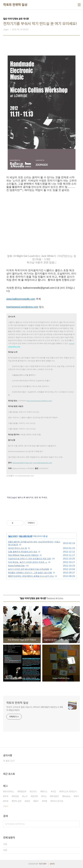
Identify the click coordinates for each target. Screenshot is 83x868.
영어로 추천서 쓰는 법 (17, 548)
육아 (77, 796)
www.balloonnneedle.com (21, 299)
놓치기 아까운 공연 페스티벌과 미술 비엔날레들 (29, 569)
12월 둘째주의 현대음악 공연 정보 (23, 552)
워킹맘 (16, 796)
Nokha (67, 796)
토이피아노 (9, 792)
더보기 (6, 806)
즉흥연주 (23, 792)
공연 (28, 801)
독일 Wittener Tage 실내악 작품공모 (23, 555)
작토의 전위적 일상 (15, 5)
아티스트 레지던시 (69, 792)
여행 (45, 801)
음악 (37, 801)
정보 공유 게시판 (26, 536)
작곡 (6, 796)
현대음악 (55, 796)
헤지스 (45, 792)
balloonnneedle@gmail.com (22, 463)
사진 (54, 792)
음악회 (35, 796)
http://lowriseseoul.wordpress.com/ (39, 401)
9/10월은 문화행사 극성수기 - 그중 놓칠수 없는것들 (30, 573)
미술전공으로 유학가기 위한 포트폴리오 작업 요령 (29, 559)
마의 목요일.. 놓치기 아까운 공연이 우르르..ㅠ (28, 562)
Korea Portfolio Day (16, 566)
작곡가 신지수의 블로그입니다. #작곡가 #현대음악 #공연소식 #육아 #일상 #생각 (35, 709)
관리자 (52, 864)
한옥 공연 (17, 801)
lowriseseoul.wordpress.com (22, 307)
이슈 (45, 796)
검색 (77, 824)
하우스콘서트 (58, 801)
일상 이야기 (13, 536)
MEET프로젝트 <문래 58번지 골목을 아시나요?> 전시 (31, 576)
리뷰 (6, 801)
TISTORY (43, 864)
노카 (25, 796)
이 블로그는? (9, 761)
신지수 (34, 792)
